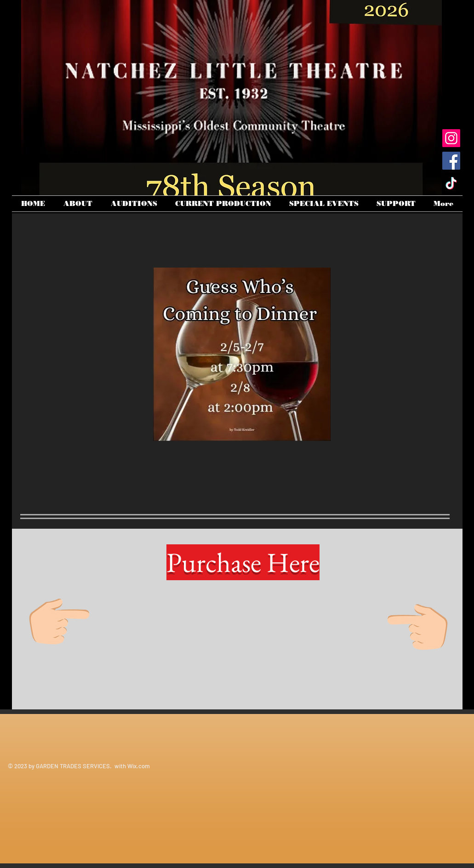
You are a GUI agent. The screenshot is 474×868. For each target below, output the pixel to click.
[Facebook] (451, 161)
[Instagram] (451, 138)
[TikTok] (451, 183)
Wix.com (139, 766)
